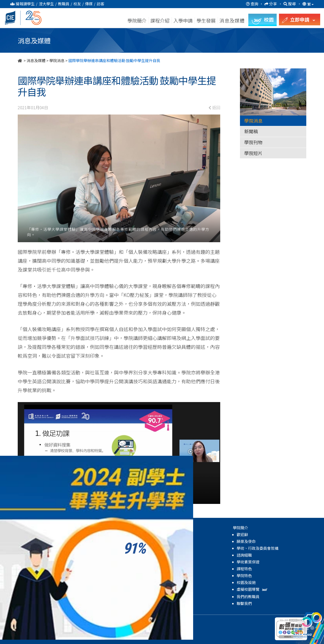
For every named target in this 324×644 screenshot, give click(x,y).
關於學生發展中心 (109, 534)
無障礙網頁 (110, 621)
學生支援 (101, 548)
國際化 (99, 575)
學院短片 (253, 153)
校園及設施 (246, 582)
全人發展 (101, 555)
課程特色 (244, 569)
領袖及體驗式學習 (109, 562)
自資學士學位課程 (37, 548)
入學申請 (183, 20)
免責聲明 (90, 621)
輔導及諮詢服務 (107, 541)
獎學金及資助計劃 (109, 589)
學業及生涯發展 (107, 569)
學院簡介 (137, 20)
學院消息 (57, 60)
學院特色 (244, 575)
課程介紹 (160, 20)
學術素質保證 (248, 562)
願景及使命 (246, 541)
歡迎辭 (242, 534)
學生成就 (101, 582)
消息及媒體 (36, 60)
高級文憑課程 (34, 534)
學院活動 (101, 596)
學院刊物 (253, 142)
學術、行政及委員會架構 (258, 548)
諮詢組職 (244, 555)
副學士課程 (32, 541)
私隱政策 (72, 621)
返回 (214, 107)
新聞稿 (251, 131)
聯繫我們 (244, 603)
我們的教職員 (248, 596)
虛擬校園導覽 (252, 589)
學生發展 (206, 20)
